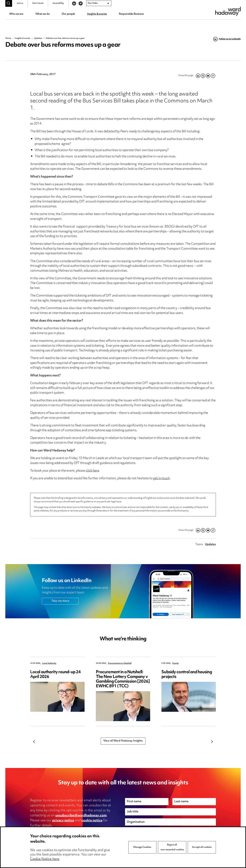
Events (176, 663)
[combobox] (99, 3)
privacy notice (63, 821)
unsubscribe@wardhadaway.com (81, 816)
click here (92, 471)
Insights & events (97, 14)
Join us (20, 3)
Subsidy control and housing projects (187, 675)
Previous (34, 741)
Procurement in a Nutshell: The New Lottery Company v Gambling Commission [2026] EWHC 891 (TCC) (123, 679)
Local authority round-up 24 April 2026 (55, 675)
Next (212, 741)
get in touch (161, 479)
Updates (38, 38)
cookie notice (92, 821)
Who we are (16, 14)
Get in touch (38, 3)
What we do (43, 14)
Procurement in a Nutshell (120, 663)
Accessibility (58, 3)
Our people (68, 14)
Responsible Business (131, 14)
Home (8, 38)
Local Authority (49, 663)
